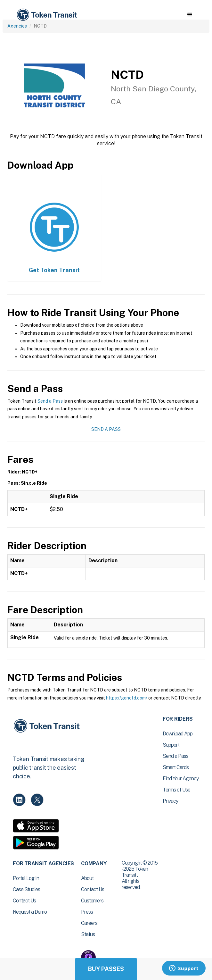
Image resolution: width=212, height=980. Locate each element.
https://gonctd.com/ (127, 698)
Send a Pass (50, 401)
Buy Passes (106, 969)
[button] (190, 15)
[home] (46, 15)
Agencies (17, 26)
